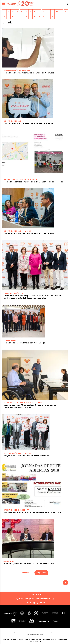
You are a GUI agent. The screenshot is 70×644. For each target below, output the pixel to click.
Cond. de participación (43, 639)
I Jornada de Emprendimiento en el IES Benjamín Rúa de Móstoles (33, 182)
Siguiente (41, 573)
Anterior (25, 573)
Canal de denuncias (35, 642)
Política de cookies (30, 639)
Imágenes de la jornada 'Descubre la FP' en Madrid (27, 456)
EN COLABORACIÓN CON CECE (16, 293)
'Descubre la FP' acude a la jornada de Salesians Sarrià (28, 123)
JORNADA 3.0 (9, 561)
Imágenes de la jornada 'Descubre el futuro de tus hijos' (29, 233)
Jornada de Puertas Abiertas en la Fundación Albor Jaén (29, 73)
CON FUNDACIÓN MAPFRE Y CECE (17, 231)
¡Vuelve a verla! (11, 340)
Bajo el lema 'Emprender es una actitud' (22, 179)
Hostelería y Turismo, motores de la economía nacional (29, 564)
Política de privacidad (17, 639)
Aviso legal (6, 639)
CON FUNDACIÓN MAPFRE (14, 121)
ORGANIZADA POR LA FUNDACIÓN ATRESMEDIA (23, 403)
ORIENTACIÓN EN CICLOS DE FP (16, 510)
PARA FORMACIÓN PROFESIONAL (17, 70)
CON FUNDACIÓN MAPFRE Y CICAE (17, 453)
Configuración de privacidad (59, 639)
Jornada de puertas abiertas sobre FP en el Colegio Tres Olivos (32, 512)
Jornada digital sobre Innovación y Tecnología (24, 343)
